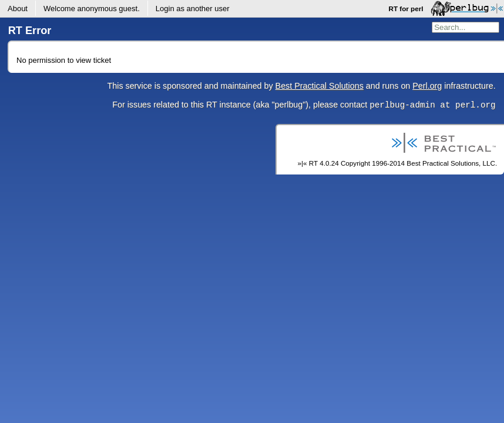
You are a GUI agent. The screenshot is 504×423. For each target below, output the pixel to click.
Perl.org (427, 86)
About (18, 9)
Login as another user (193, 9)
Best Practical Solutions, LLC (451, 163)
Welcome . (92, 9)
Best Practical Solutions (320, 86)
